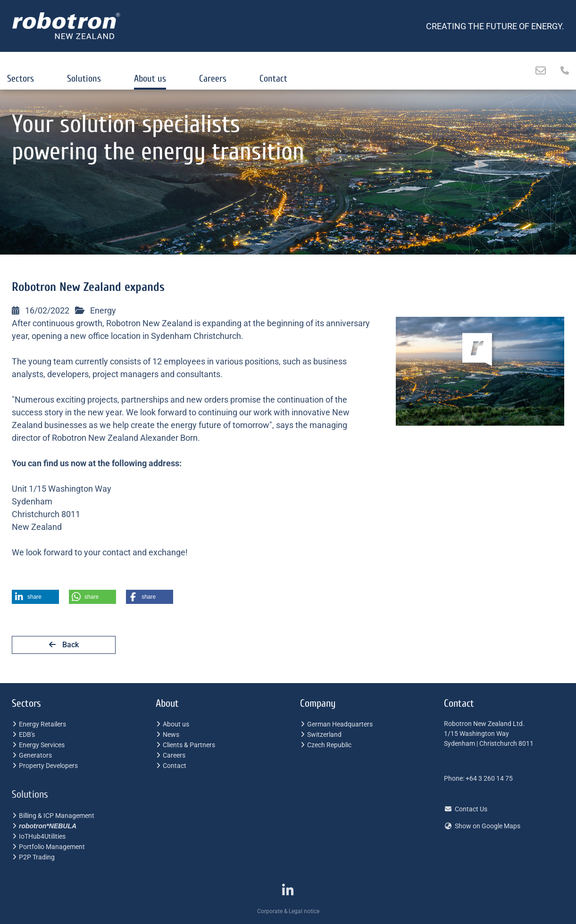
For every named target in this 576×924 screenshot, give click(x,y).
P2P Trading (37, 857)
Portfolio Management (52, 847)
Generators (35, 755)
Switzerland (324, 734)
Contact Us (471, 809)
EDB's (27, 734)
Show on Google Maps (488, 826)
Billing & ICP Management (57, 816)
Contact (273, 78)
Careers (213, 78)
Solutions (84, 78)
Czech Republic (329, 745)
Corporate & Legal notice (288, 911)
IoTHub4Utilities (42, 836)
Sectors (21, 78)
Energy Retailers (42, 724)
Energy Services (42, 745)
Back (64, 645)
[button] (35, 597)
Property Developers (48, 766)
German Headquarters (340, 724)
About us (150, 78)
